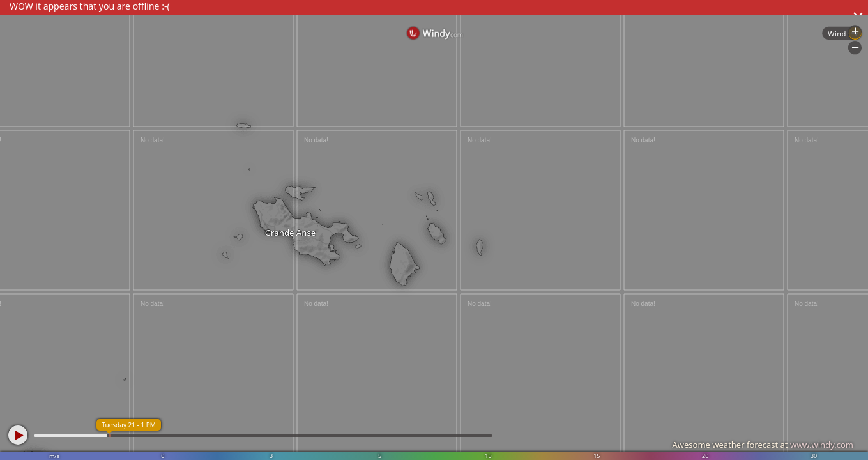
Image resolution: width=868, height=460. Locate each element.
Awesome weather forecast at (763, 445)
